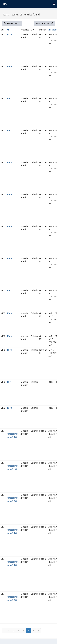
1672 (9, 408)
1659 (9, 34)
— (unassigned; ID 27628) (13, 434)
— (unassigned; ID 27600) (13, 597)
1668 (9, 313)
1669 (9, 336)
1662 (9, 130)
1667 (9, 290)
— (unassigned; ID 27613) (13, 466)
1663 (9, 162)
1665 (9, 226)
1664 (9, 194)
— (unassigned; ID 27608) (13, 498)
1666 (9, 258)
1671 (9, 382)
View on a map (45, 23)
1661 (9, 98)
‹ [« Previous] (4, 631)
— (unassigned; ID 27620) (13, 562)
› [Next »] (38, 631)
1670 (9, 350)
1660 (9, 66)
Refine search (12, 23)
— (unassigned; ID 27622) (13, 530)
